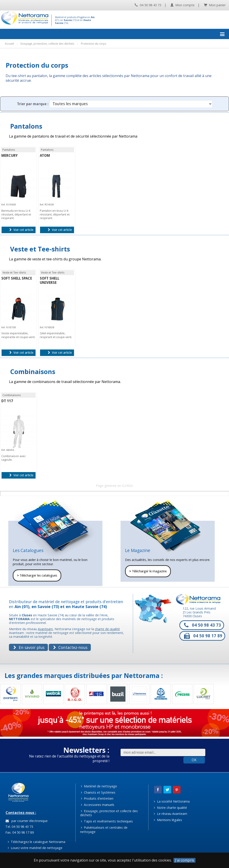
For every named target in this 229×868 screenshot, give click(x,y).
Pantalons (26, 126)
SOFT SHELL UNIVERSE (50, 280)
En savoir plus (29, 647)
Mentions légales (168, 820)
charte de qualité (107, 629)
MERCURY (10, 156)
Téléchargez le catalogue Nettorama (37, 842)
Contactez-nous (70, 647)
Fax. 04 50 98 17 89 (19, 832)
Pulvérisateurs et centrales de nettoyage (104, 830)
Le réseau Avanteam (170, 814)
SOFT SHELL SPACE (17, 278)
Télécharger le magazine (148, 571)
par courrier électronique (27, 821)
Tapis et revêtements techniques (107, 821)
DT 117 (7, 401)
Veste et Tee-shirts (40, 249)
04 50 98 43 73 (148, 5)
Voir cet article (21, 230)
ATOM (45, 156)
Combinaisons (33, 371)
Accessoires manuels (98, 805)
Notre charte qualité (170, 808)
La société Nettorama (172, 801)
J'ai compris (184, 860)
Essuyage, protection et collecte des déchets (109, 813)
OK (194, 760)
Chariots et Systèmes (98, 792)
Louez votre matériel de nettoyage (35, 848)
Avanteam (45, 629)
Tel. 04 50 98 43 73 (19, 827)
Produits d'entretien (97, 798)
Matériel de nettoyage (99, 786)
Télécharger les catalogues (37, 575)
